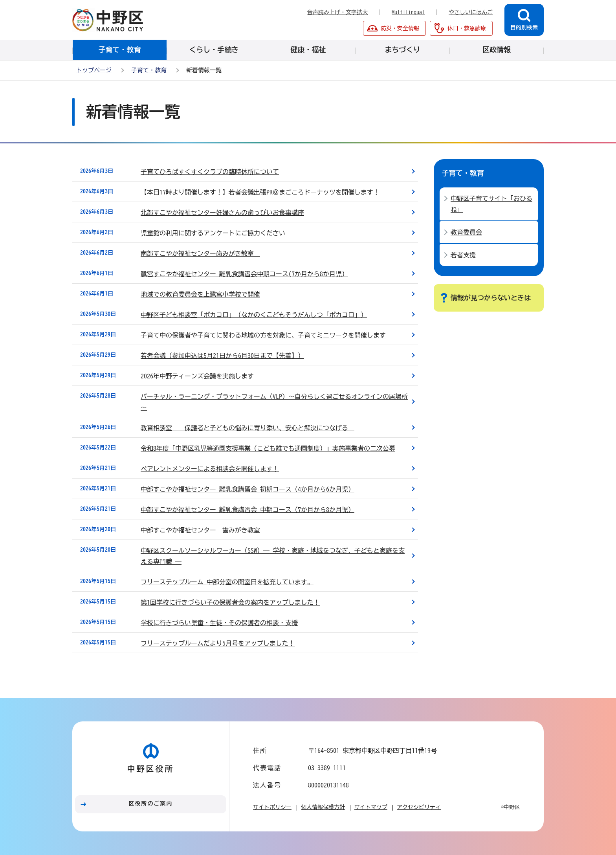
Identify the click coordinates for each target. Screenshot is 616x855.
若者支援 (463, 255)
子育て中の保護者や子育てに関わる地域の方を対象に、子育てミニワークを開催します (263, 335)
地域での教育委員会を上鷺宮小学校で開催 (200, 294)
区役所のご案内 (151, 804)
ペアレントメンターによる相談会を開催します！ (210, 469)
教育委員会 (466, 232)
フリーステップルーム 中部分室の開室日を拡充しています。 (227, 582)
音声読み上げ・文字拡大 (337, 12)
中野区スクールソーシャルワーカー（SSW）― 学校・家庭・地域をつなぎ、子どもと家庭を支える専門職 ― (273, 556)
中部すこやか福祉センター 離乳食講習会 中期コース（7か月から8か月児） (247, 510)
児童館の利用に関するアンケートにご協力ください (213, 233)
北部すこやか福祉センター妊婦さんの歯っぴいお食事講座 (222, 213)
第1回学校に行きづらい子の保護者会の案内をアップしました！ (230, 602)
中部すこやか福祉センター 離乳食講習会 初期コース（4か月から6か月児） (247, 489)
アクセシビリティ (419, 807)
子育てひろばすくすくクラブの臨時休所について (210, 172)
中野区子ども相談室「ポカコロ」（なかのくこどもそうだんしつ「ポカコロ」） (254, 315)
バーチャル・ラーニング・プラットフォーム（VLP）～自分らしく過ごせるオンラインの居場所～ (274, 402)
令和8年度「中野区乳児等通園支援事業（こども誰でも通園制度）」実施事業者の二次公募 (268, 448)
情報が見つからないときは (491, 298)
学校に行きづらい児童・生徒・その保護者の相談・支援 (219, 623)
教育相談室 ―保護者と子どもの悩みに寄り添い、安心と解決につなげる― (247, 428)
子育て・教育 (149, 70)
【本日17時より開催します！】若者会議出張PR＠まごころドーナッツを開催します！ (260, 192)
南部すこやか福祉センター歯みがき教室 (200, 253)
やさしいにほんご (471, 12)
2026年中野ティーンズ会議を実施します (197, 376)
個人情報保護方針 (323, 807)
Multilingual (408, 12)
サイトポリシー (272, 807)
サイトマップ (371, 807)
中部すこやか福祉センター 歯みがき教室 (200, 530)
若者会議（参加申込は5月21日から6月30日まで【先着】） (222, 356)
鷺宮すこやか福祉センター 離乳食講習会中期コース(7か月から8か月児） (244, 274)
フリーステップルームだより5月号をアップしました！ (218, 643)
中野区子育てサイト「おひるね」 (491, 204)
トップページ (94, 70)
